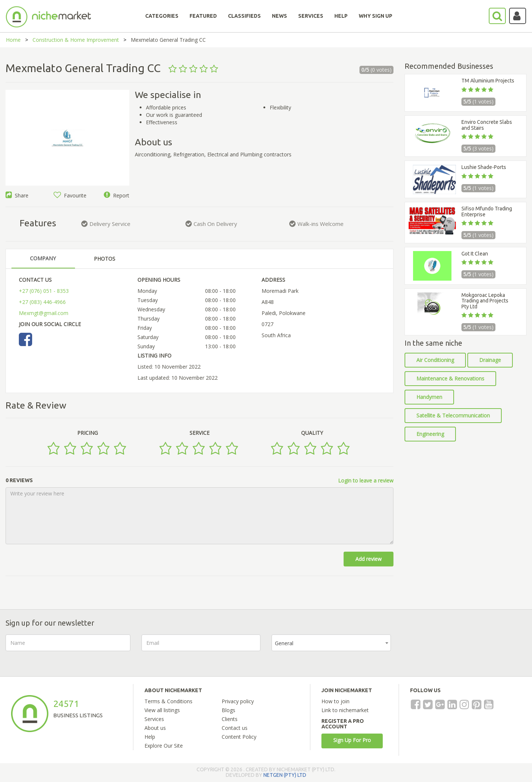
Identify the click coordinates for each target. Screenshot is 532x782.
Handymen (429, 397)
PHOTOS (105, 259)
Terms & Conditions (168, 701)
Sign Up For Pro (352, 740)
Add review (369, 559)
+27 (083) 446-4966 (42, 302)
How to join (335, 701)
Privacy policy (238, 701)
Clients (230, 719)
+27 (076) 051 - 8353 (44, 291)
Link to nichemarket (345, 710)
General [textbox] (284, 643)
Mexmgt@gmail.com (44, 313)
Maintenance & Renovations (450, 378)
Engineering (430, 434)
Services (154, 719)
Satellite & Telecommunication (453, 415)
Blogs (229, 710)
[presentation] (458, 649)
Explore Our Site (164, 746)
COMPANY (43, 258)
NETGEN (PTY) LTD (285, 775)
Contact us (235, 728)
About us (155, 728)
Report (117, 195)
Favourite (70, 195)
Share (17, 195)
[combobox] (331, 643)
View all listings (162, 710)
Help (150, 737)
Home (13, 40)
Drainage (490, 360)
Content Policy (239, 737)
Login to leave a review (366, 480)
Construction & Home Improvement (76, 40)
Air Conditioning (435, 360)
